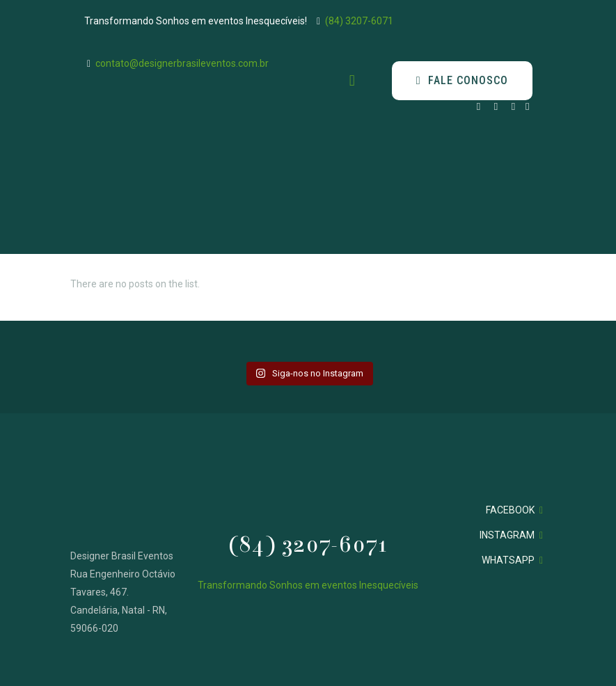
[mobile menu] (352, 81)
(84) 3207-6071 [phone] (359, 21)
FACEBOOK (510, 510)
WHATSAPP (508, 560)
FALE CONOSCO (462, 80)
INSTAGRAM (507, 535)
